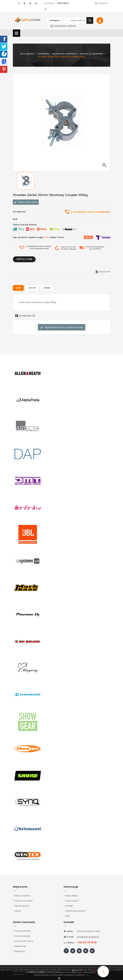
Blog (68, 916)
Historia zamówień (24, 901)
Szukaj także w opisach (63, 26)
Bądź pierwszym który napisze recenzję (61, 327)
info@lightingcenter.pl (88, 937)
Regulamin (20, 951)
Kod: (15, 219)
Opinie (47, 288)
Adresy (18, 911)
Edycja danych (22, 906)
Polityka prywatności (76, 911)
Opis (18, 288)
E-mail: (69, 937)
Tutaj (32, 248)
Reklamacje (20, 946)
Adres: (68, 931)
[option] (28, 181)
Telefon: (69, 943)
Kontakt (69, 906)
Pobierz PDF (103, 272)
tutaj (87, 975)
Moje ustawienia (23, 896)
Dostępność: (19, 212)
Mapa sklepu (72, 896)
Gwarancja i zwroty (24, 941)
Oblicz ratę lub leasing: (25, 225)
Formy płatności (23, 931)
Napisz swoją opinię (26, 202)
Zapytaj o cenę (24, 259)
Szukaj (90, 20)
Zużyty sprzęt (72, 901)
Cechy (32, 288)
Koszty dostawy (22, 936)
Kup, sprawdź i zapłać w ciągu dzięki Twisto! (38, 237)
